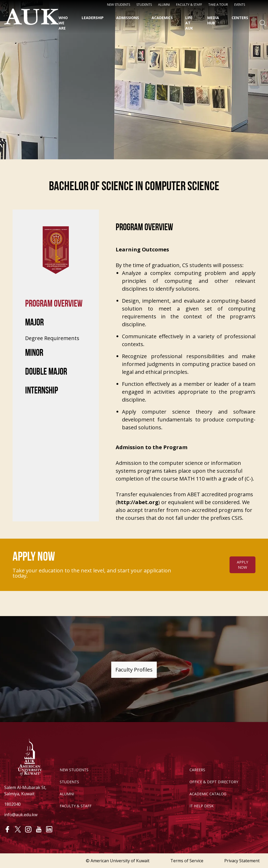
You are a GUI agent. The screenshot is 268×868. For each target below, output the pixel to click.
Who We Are (63, 23)
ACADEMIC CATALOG (208, 794)
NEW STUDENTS (119, 5)
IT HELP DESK (202, 806)
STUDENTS (144, 5)
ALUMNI (67, 794)
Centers (240, 18)
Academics (162, 18)
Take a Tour (218, 5)
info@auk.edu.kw (21, 815)
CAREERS (197, 770)
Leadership (93, 18)
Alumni (164, 5)
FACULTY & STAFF (76, 806)
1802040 (12, 804)
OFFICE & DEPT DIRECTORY (214, 782)
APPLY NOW (242, 575)
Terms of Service (187, 861)
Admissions (128, 18)
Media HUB (213, 20)
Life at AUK (189, 23)
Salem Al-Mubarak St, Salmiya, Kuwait (25, 791)
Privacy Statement (242, 861)
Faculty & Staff (189, 5)
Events (240, 5)
